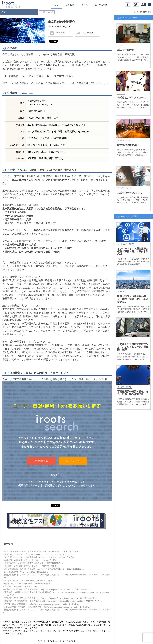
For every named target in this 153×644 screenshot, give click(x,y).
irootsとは (57, 475)
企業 (56, 5)
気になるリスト (102, 5)
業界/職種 (70, 5)
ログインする (73, 461)
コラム (85, 5)
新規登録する (41, 461)
